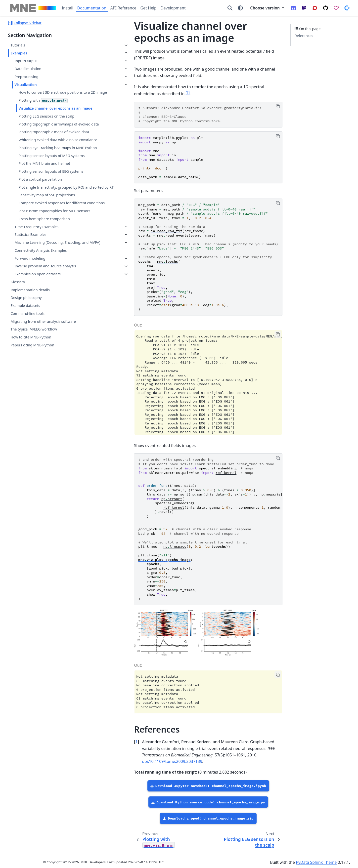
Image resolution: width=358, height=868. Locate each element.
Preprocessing (26, 77)
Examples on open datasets (37, 333)
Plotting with (43, 106)
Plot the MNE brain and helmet (44, 199)
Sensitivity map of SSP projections (47, 236)
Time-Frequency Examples (36, 280)
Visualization (25, 85)
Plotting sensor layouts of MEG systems (51, 191)
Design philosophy (26, 357)
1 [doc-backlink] (98, 747)
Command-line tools (27, 373)
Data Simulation (28, 69)
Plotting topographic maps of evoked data (49, 153)
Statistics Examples (30, 288)
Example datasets (25, 365)
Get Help (148, 8)
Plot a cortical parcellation (40, 215)
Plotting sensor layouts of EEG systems (51, 207)
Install (68, 8)
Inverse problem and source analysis (45, 325)
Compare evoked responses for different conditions (52, 247)
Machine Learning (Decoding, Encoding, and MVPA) (39, 299)
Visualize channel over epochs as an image (49, 117)
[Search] (230, 8)
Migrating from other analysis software (43, 380)
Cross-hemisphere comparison (44, 272)
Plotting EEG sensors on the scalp (46, 128)
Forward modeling (30, 317)
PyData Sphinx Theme (316, 861)
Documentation (92, 8)
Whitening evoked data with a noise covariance (48, 166)
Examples (19, 53)
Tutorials (18, 45)
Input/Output (26, 61)
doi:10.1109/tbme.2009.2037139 (177, 761)
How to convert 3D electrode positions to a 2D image (53, 95)
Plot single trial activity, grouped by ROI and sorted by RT (51, 226)
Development (173, 8)
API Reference (123, 8)
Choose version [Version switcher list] (265, 8)
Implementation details (30, 349)
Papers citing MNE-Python (32, 404)
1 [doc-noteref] (97, 86)
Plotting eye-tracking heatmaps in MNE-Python (52, 180)
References (304, 36)
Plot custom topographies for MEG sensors (47, 261)
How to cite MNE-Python (31, 396)
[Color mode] (240, 8)
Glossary (18, 341)
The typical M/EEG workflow (34, 388)
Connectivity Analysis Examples (41, 309)
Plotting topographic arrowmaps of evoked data (48, 139)
